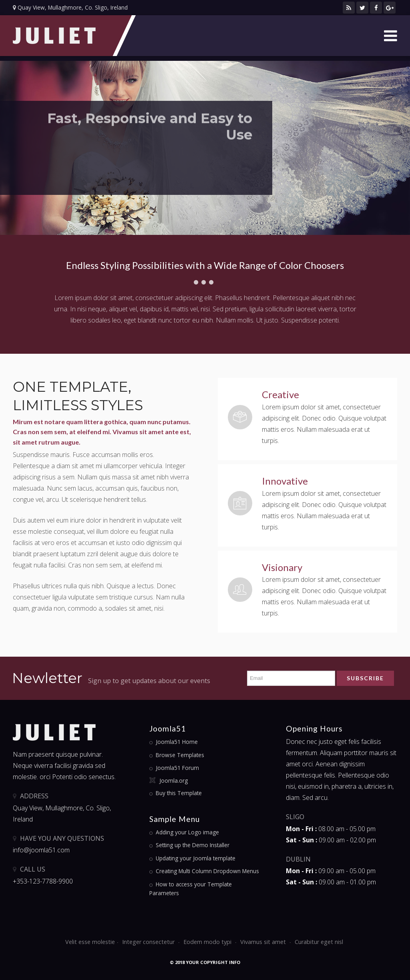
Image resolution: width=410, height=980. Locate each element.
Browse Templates (180, 755)
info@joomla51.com (41, 850)
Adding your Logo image (187, 832)
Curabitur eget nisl (319, 942)
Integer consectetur (149, 942)
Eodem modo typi (208, 942)
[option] (205, 148)
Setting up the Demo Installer (193, 845)
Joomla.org (174, 781)
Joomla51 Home (177, 742)
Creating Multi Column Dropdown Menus (207, 871)
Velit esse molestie (90, 942)
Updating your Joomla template (196, 858)
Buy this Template (179, 793)
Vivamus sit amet (264, 942)
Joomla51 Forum (177, 768)
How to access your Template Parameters (191, 889)
